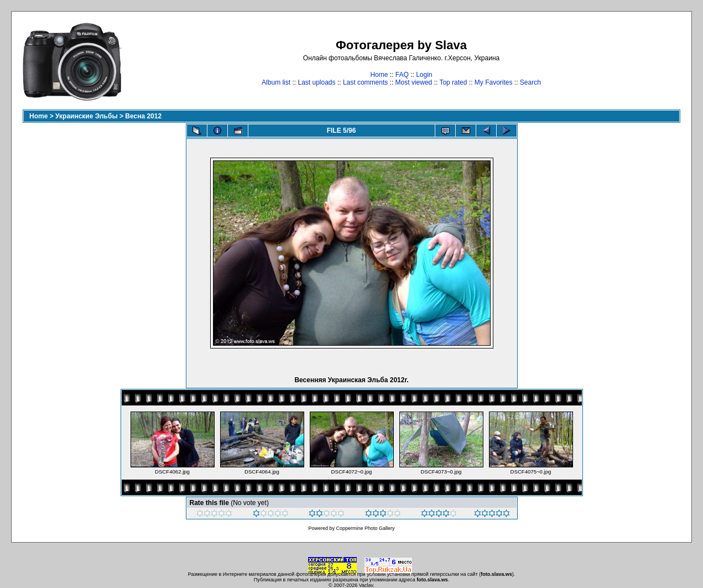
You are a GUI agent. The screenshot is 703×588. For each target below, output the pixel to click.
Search (530, 82)
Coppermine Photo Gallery (365, 528)
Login (424, 75)
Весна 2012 (143, 116)
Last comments (365, 82)
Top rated (453, 82)
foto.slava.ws (496, 574)
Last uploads (316, 82)
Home (379, 75)
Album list (276, 82)
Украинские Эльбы (87, 116)
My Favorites (494, 82)
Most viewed (414, 82)
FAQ (402, 75)
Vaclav (366, 585)
